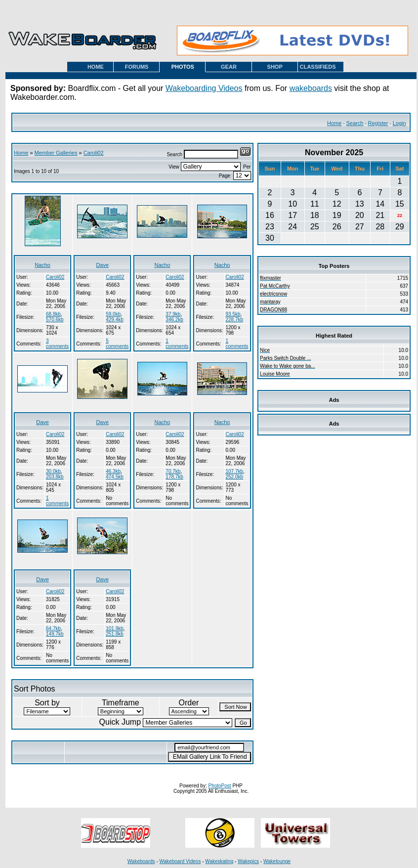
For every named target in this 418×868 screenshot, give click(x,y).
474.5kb (115, 477)
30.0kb (53, 471)
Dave (102, 265)
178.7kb (174, 477)
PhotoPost (219, 786)
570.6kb (55, 320)
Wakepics (248, 861)
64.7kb (53, 629)
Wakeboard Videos (180, 861)
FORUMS (137, 67)
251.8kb (115, 634)
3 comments (57, 344)
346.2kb (174, 320)
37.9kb (173, 314)
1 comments (177, 344)
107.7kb (235, 471)
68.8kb (53, 314)
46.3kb (113, 471)
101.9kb (115, 629)
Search (355, 123)
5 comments (117, 344)
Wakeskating (219, 861)
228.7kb (235, 320)
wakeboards (311, 88)
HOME (96, 67)
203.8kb (55, 477)
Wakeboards (141, 861)
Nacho (42, 265)
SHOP (275, 67)
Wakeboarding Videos (204, 88)
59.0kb (113, 314)
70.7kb (173, 471)
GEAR (229, 67)
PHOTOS (183, 67)
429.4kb (115, 320)
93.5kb (233, 314)
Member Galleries (56, 153)
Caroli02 (94, 153)
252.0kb (235, 477)
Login (399, 123)
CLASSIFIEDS (318, 67)
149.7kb (55, 634)
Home (334, 123)
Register (378, 123)
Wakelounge (277, 861)
